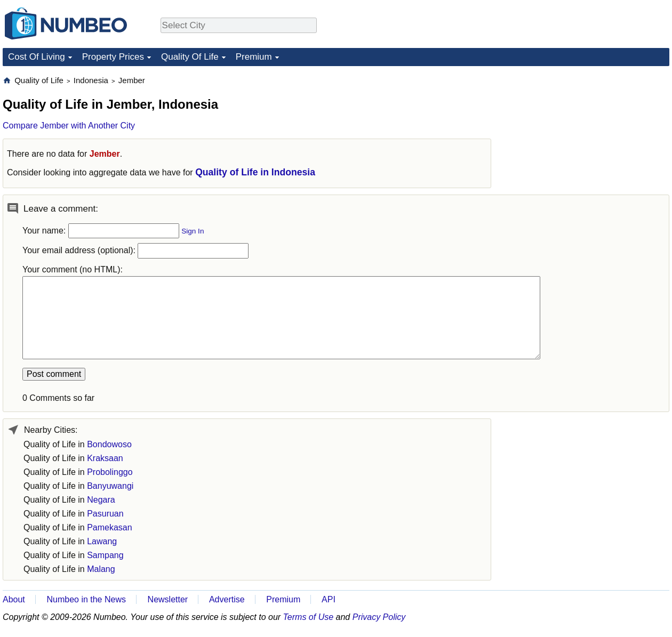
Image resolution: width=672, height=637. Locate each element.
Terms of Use (309, 617)
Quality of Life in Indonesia (255, 172)
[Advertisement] (589, 142)
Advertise (227, 599)
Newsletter (168, 599)
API (329, 599)
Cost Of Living (37, 57)
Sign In (193, 231)
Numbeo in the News (86, 599)
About (14, 599)
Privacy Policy (379, 617)
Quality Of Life (190, 57)
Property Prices (113, 57)
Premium (254, 57)
